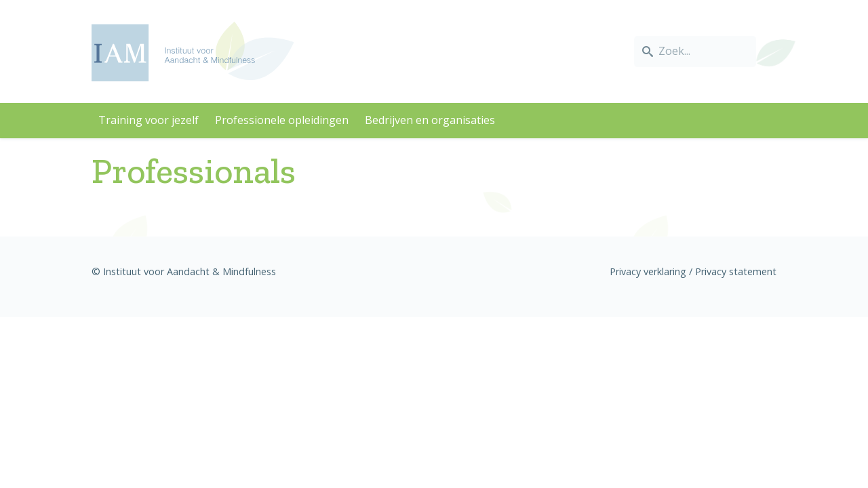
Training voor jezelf (149, 120)
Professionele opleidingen (282, 120)
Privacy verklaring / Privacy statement (693, 271)
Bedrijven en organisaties (430, 120)
